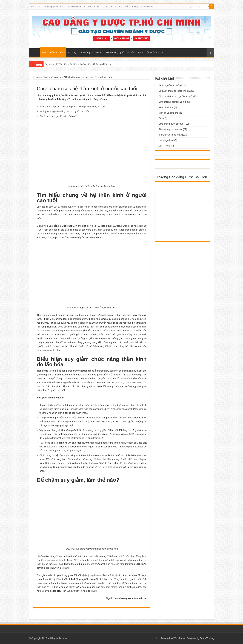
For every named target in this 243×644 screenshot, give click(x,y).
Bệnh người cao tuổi (53, 7)
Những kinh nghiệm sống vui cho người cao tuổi (64, 111)
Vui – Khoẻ (164, 146)
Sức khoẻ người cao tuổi (171, 124)
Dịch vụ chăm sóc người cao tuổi (84, 7)
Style (161, 118)
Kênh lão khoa (166, 107)
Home (37, 77)
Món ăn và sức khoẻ (169, 113)
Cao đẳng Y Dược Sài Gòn (63, 226)
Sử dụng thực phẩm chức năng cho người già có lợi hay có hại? (72, 107)
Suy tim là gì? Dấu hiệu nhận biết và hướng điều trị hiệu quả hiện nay (78, 64)
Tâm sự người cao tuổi (171, 129)
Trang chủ (36, 7)
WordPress (179, 638)
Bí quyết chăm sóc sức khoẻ (173, 91)
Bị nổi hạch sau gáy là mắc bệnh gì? (58, 116)
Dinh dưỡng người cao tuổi (116, 7)
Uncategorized (166, 140)
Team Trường (207, 638)
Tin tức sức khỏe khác (142, 7)
